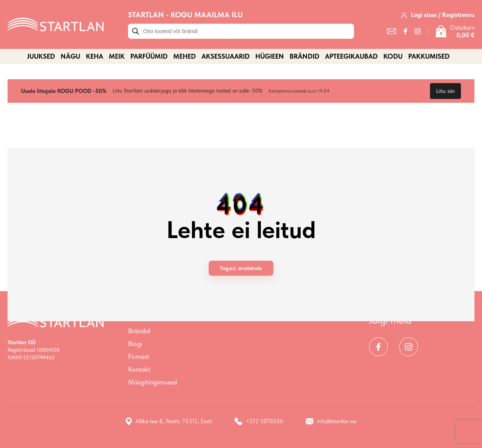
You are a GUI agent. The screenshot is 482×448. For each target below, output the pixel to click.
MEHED (185, 56)
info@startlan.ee (331, 421)
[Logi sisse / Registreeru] (438, 15)
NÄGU (70, 56)
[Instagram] (418, 31)
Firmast (139, 356)
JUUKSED (41, 56)
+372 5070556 (259, 421)
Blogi (135, 344)
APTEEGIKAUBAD (351, 56)
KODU (393, 56)
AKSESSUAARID (226, 56)
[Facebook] (405, 31)
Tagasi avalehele (241, 268)
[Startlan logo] (56, 24)
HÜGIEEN (270, 56)
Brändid (304, 56)
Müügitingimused (153, 382)
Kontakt (139, 369)
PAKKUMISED (429, 56)
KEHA (95, 56)
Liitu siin (445, 91)
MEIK (117, 56)
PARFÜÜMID (149, 56)
